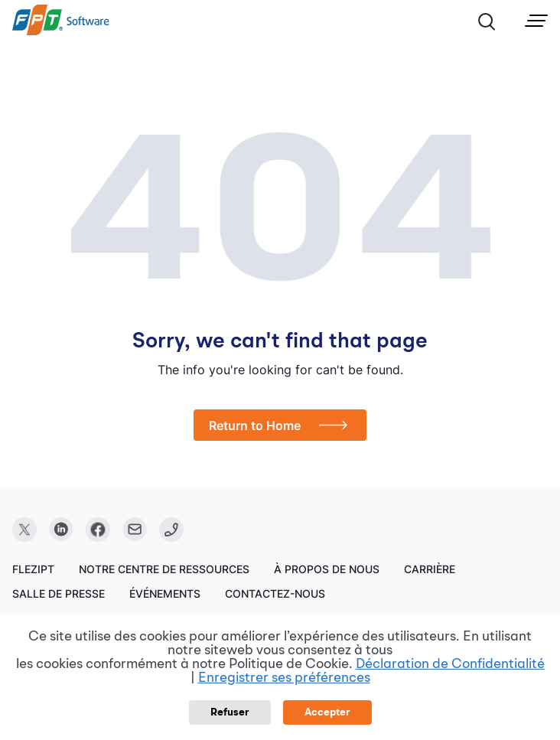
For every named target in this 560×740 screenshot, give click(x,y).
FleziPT (33, 569)
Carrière (430, 569)
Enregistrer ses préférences (284, 678)
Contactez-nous (275, 593)
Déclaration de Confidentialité (450, 664)
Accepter (327, 712)
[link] (61, 31)
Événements (165, 593)
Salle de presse (59, 593)
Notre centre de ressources (164, 569)
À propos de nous (327, 569)
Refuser (230, 712)
